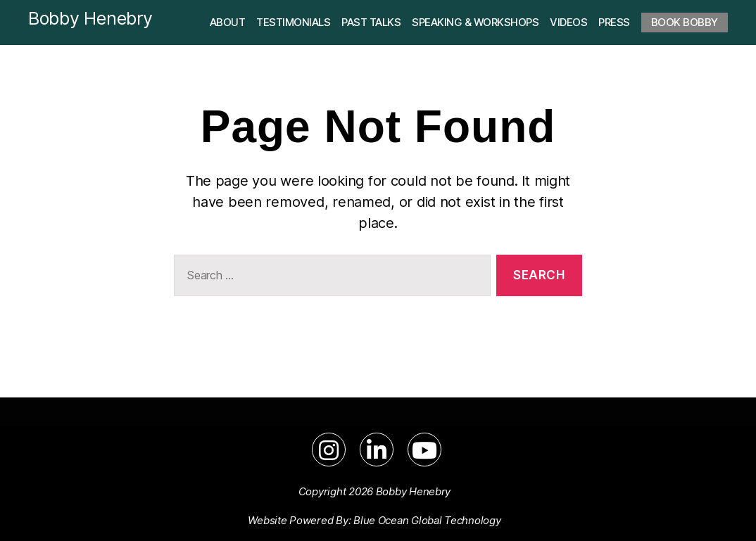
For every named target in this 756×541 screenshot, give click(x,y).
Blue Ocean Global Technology (427, 520)
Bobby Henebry (90, 18)
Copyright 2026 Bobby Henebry (374, 491)
